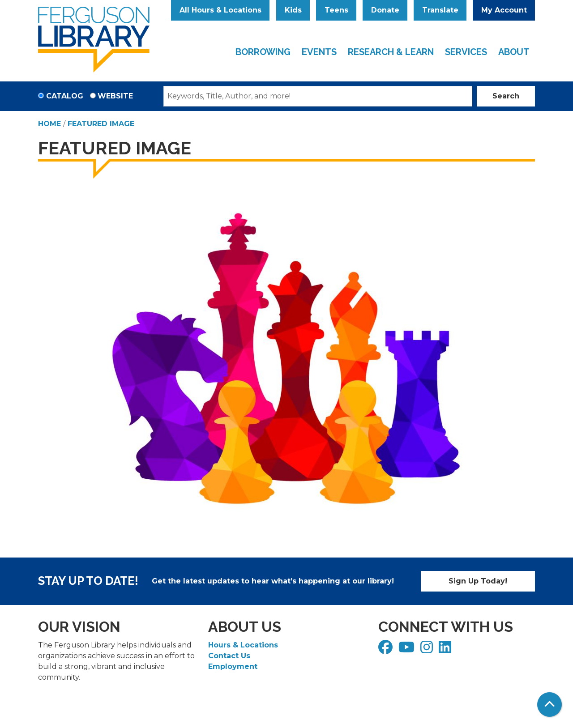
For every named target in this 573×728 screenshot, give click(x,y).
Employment (233, 666)
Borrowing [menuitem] (263, 52)
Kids (293, 10)
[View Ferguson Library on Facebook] (387, 650)
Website (115, 96)
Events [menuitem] (319, 52)
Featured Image (101, 124)
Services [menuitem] (466, 52)
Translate (440, 10)
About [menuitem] (514, 52)
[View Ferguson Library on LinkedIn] (446, 650)
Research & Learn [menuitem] (391, 52)
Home (49, 124)
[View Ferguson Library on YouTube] (408, 650)
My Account (504, 10)
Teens (336, 10)
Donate (385, 10)
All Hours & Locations (220, 10)
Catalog (65, 96)
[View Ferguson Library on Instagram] (428, 650)
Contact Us (229, 656)
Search (506, 96)
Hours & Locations (243, 645)
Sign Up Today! (478, 581)
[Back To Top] (549, 705)
